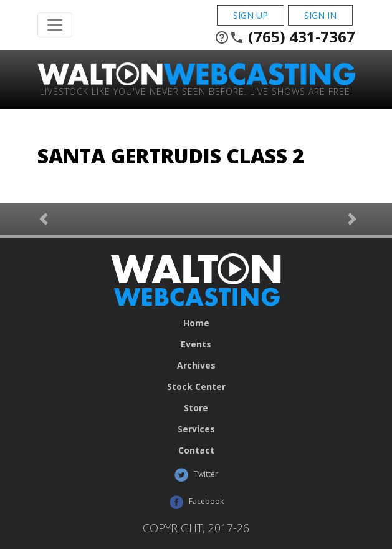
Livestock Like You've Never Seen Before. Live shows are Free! (196, 91)
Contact (196, 450)
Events (196, 344)
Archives (196, 366)
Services (196, 429)
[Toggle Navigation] (55, 25)
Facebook (196, 502)
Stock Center (196, 387)
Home (196, 323)
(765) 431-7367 (285, 37)
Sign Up (251, 15)
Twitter (196, 475)
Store (196, 408)
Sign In (320, 15)
